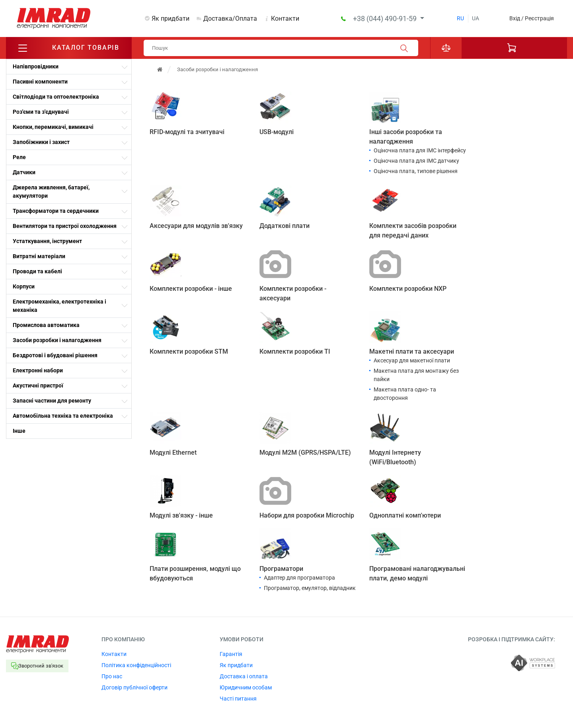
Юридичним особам (246, 687)
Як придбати (171, 18)
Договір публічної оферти (134, 687)
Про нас (112, 676)
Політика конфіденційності (136, 665)
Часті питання (238, 699)
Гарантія (231, 654)
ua (476, 18)
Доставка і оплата (244, 676)
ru (460, 18)
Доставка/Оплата (230, 18)
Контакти (285, 18)
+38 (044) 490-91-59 (386, 18)
